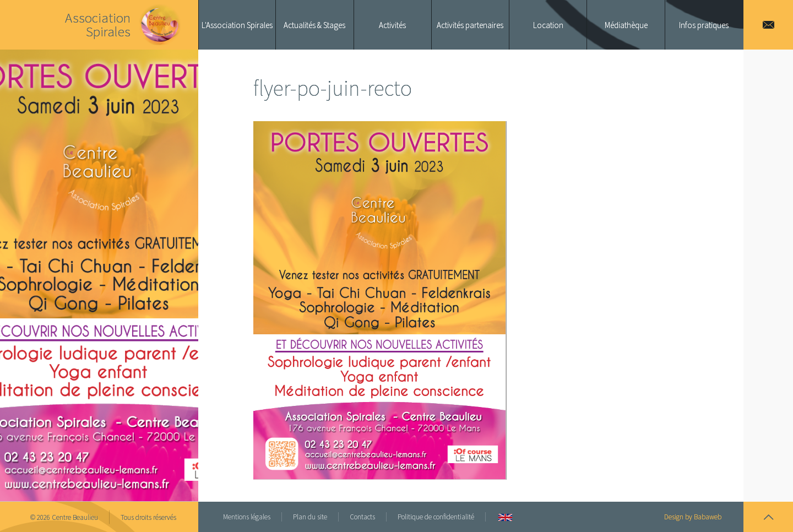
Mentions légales (247, 517)
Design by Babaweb (693, 517)
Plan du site (310, 517)
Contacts (362, 517)
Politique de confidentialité (436, 517)
